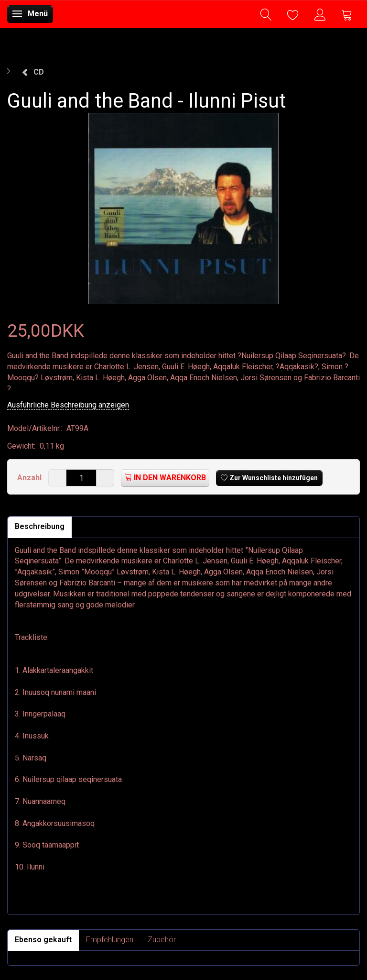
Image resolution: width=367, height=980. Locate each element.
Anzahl (30, 478)
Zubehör (162, 940)
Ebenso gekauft (43, 940)
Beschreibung (40, 526)
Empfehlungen (110, 940)
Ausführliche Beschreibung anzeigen (68, 405)
